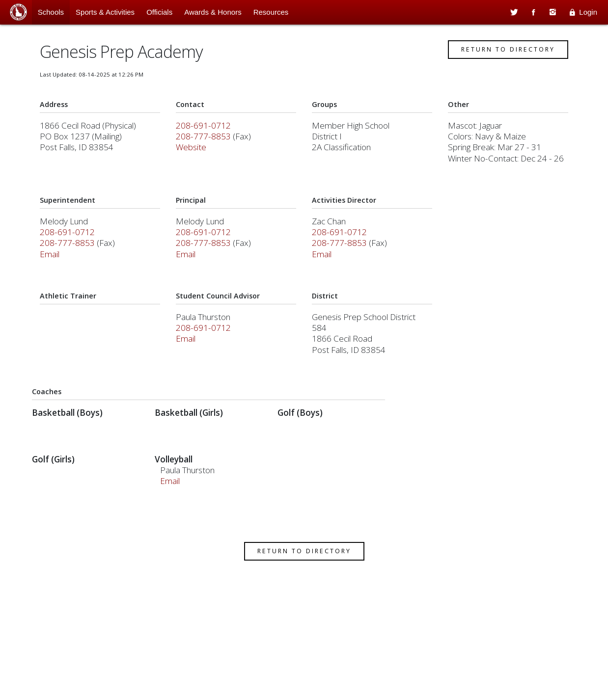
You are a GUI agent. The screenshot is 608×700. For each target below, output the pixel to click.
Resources (271, 12)
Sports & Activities (105, 12)
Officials (159, 12)
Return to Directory (502, 53)
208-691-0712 (206, 129)
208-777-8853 (206, 140)
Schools (51, 12)
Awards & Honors (213, 12)
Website (194, 150)
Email (55, 257)
